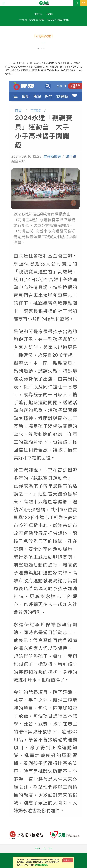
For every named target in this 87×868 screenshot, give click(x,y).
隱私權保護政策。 (42, 865)
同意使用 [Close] (68, 860)
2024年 (50, 14)
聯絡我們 (84, 3)
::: (1, 7)
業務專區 (77, 3)
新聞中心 (38, 14)
